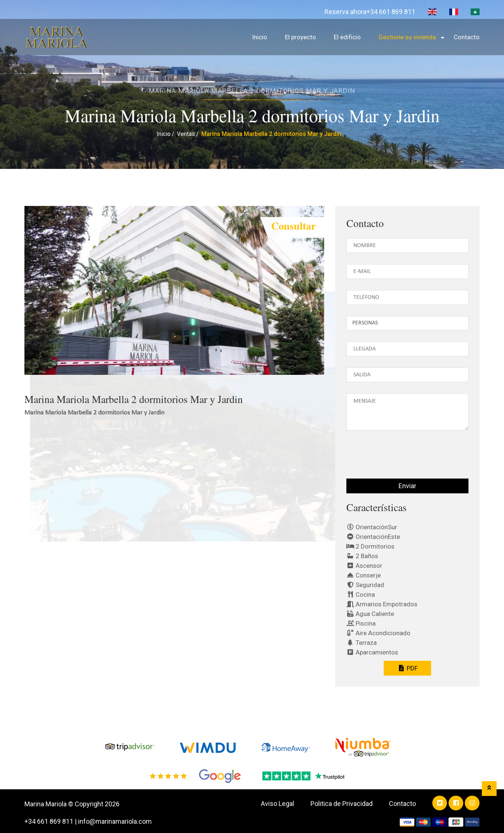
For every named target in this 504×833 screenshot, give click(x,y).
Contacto (467, 37)
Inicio (260, 37)
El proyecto (300, 37)
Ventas (186, 134)
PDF (407, 668)
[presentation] (391, 457)
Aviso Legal (278, 804)
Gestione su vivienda (407, 37)
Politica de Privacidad (342, 804)
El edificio (347, 37)
